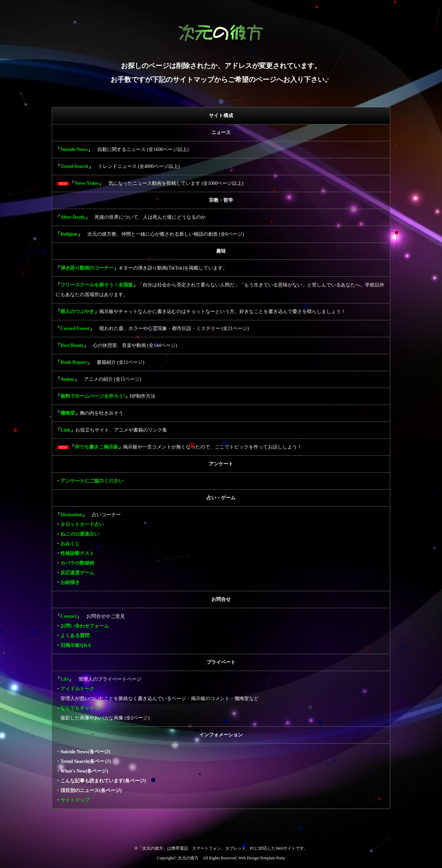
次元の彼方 (188, 858)
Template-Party (272, 858)
